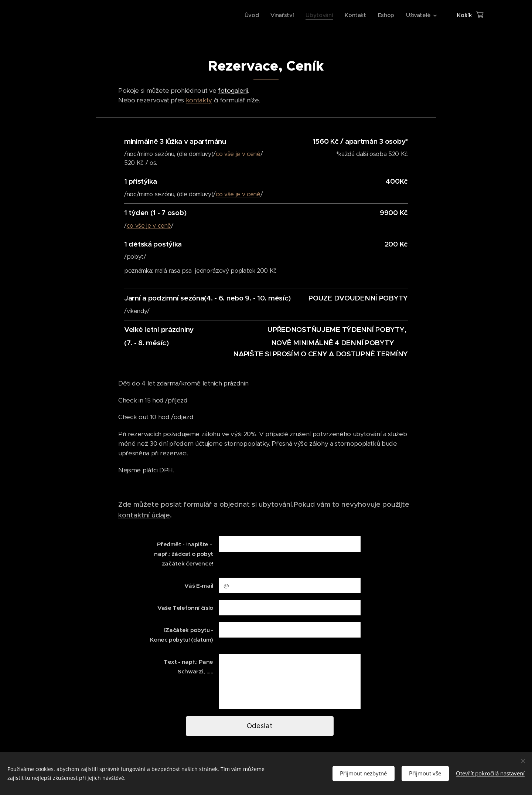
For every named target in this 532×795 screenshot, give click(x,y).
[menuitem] (248, 15)
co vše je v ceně (238, 154)
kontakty (199, 100)
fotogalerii (233, 91)
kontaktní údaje (144, 515)
